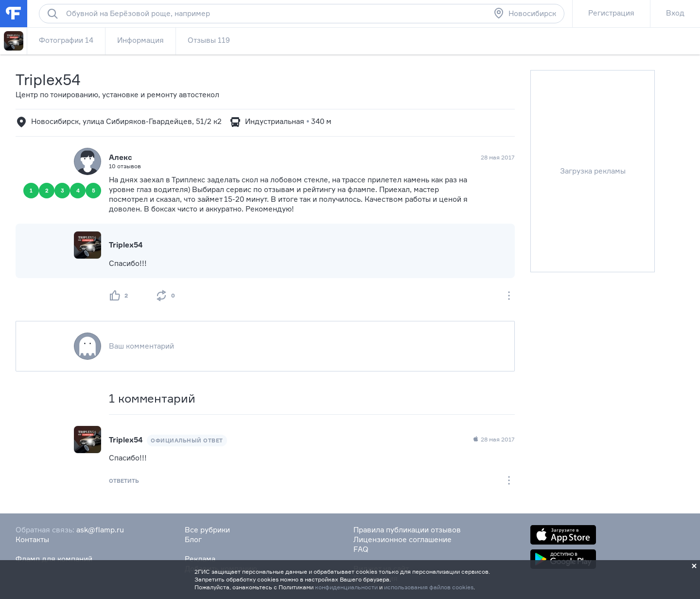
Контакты (32, 539)
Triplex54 (48, 79)
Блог (193, 539)
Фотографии (66, 40)
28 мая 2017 (493, 440)
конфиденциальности (346, 587)
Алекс (121, 157)
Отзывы (209, 40)
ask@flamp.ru (100, 530)
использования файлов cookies (429, 587)
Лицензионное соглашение (402, 539)
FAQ (361, 549)
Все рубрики (207, 530)
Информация (140, 40)
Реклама (200, 559)
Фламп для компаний (54, 559)
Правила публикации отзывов (407, 530)
